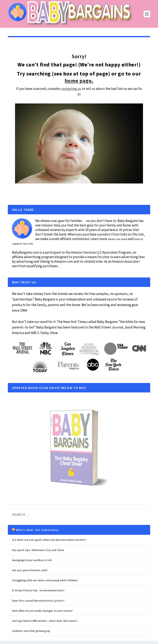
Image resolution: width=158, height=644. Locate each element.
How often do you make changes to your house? (42, 611)
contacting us (71, 89)
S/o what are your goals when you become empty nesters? (49, 540)
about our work (118, 239)
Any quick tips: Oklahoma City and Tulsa (38, 550)
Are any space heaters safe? (30, 570)
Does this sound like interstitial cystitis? (38, 601)
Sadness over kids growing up (31, 631)
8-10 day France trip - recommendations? (38, 590)
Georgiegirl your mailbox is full (32, 560)
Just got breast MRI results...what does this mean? (45, 621)
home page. (79, 81)
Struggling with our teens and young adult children (45, 580)
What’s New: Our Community (37, 530)
